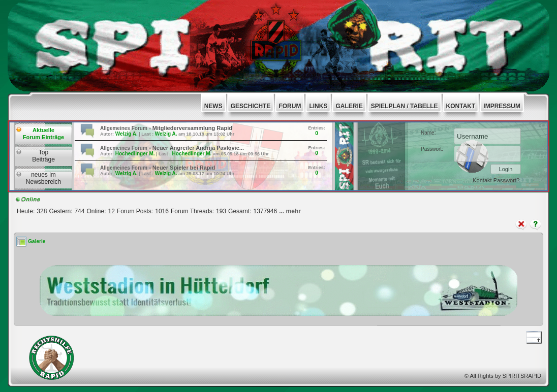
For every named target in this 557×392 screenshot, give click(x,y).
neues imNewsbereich (43, 178)
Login (506, 169)
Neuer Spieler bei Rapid (184, 168)
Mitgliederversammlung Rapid (192, 128)
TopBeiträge (43, 156)
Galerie (37, 241)
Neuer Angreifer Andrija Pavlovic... (198, 148)
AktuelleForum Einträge (43, 134)
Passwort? (506, 180)
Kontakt (483, 180)
